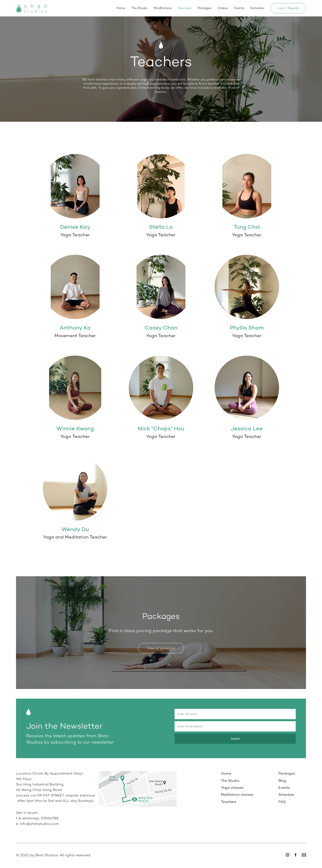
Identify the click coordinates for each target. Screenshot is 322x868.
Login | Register (288, 8)
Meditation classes (237, 795)
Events (239, 8)
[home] (31, 8)
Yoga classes (232, 788)
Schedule (257, 8)
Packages (205, 8)
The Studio (139, 8)
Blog (282, 781)
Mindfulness (163, 8)
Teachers (185, 8)
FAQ (282, 802)
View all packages (161, 649)
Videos (223, 8)
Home (121, 8)
